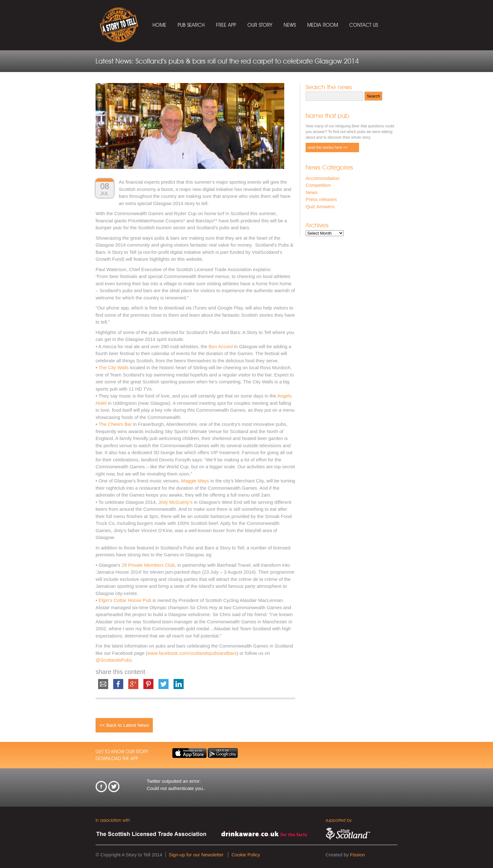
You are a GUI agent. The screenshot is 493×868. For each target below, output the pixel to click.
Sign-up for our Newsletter (196, 855)
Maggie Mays (196, 481)
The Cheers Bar (116, 424)
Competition (318, 185)
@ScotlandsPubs (114, 660)
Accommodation (323, 178)
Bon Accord (221, 346)
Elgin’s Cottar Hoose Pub (125, 600)
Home (159, 25)
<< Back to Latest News (124, 725)
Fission (357, 855)
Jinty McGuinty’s (175, 502)
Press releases (321, 199)
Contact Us (364, 25)
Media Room (323, 25)
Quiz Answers (320, 206)
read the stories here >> (327, 147)
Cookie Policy (246, 855)
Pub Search (191, 25)
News (290, 25)
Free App (226, 25)
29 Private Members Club (148, 565)
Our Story (260, 25)
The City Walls (114, 367)
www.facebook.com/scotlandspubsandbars (192, 653)
